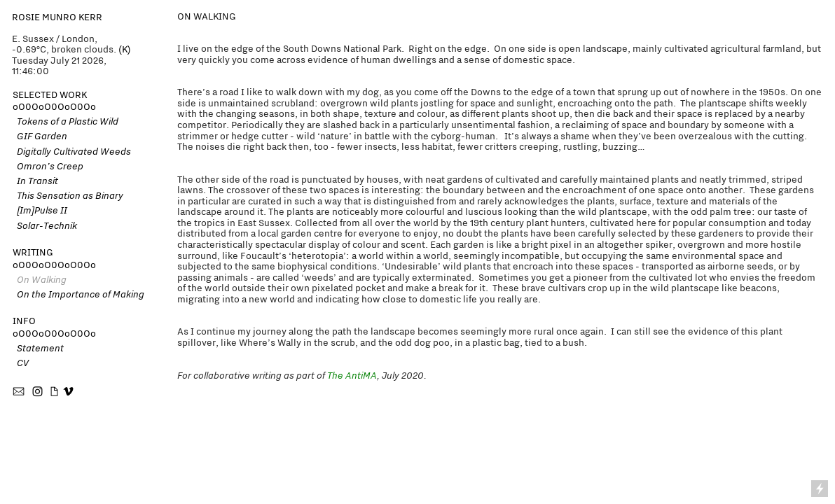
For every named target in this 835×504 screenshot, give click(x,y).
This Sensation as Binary (68, 195)
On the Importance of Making (78, 294)
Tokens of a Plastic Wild (65, 121)
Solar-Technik (45, 225)
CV (21, 363)
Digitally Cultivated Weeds (74, 151)
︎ (68, 392)
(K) (125, 49)
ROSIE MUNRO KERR (57, 17)
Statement (38, 348)
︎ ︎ (46, 392)
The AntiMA (352, 375)
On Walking (40, 279)
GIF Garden (42, 136)
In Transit (35, 181)
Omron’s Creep (48, 166)
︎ (20, 392)
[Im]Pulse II (42, 210)
